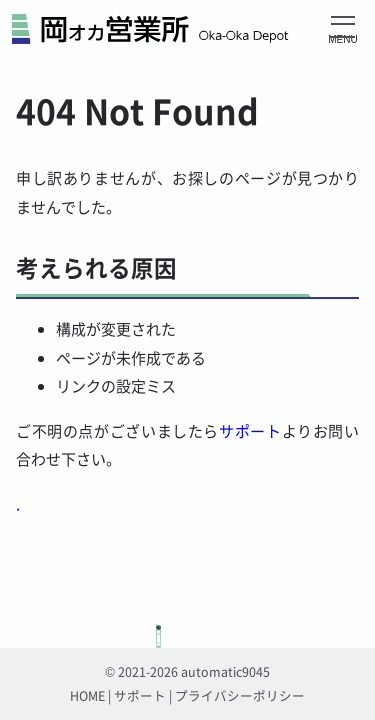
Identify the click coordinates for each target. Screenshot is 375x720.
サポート (250, 430)
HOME (87, 695)
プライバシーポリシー (240, 695)
